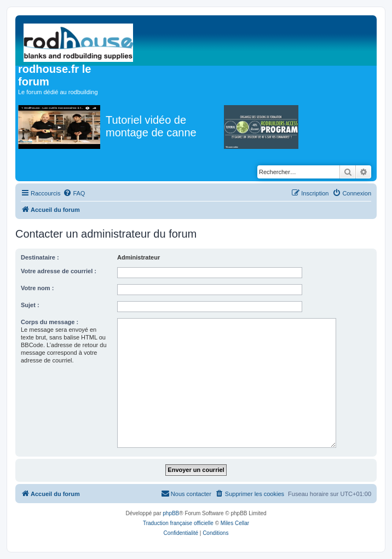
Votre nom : (37, 288)
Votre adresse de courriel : (59, 271)
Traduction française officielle (178, 523)
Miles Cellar (235, 523)
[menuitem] (74, 193)
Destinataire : (40, 257)
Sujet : (30, 305)
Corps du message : (50, 322)
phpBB (171, 513)
